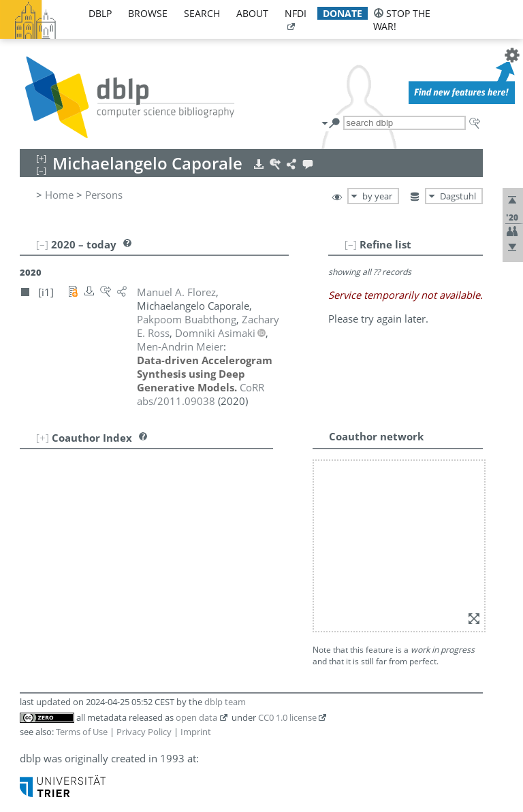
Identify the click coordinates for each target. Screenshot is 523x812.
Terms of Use (82, 732)
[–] (351, 244)
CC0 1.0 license (287, 717)
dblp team (225, 702)
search (202, 13)
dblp (100, 13)
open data (196, 717)
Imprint (196, 732)
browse (148, 13)
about (252, 13)
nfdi (296, 13)
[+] (43, 438)
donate (343, 13)
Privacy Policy (144, 732)
